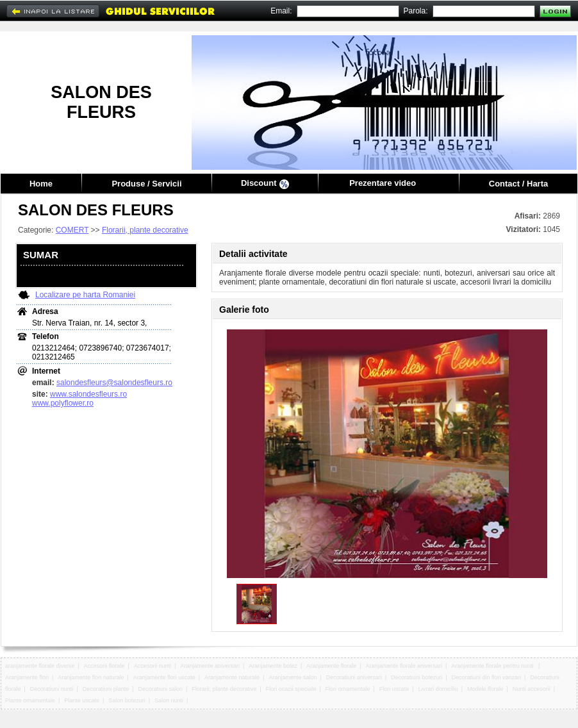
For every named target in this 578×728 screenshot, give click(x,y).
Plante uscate (82, 700)
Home (41, 184)
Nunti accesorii (532, 689)
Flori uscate (394, 689)
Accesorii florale (104, 666)
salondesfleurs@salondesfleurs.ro (114, 383)
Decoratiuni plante (106, 689)
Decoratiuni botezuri (417, 677)
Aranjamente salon (293, 677)
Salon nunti (169, 700)
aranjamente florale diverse (40, 666)
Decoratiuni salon (161, 689)
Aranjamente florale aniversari (404, 666)
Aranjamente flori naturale (91, 677)
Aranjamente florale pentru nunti (493, 666)
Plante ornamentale (30, 700)
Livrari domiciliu (438, 689)
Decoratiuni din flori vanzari (486, 677)
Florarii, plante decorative (145, 230)
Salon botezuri (127, 700)
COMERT (72, 230)
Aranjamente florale (331, 666)
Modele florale (485, 689)
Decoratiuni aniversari (354, 677)
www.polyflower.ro (63, 403)
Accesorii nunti (153, 666)
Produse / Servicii (146, 184)
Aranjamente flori (27, 677)
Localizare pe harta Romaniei (85, 295)
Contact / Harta (518, 184)
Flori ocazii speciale (291, 689)
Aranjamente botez (273, 666)
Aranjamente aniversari (211, 666)
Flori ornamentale (348, 689)
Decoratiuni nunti (52, 689)
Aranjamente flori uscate (164, 677)
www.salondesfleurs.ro (88, 394)
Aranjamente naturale (232, 677)
